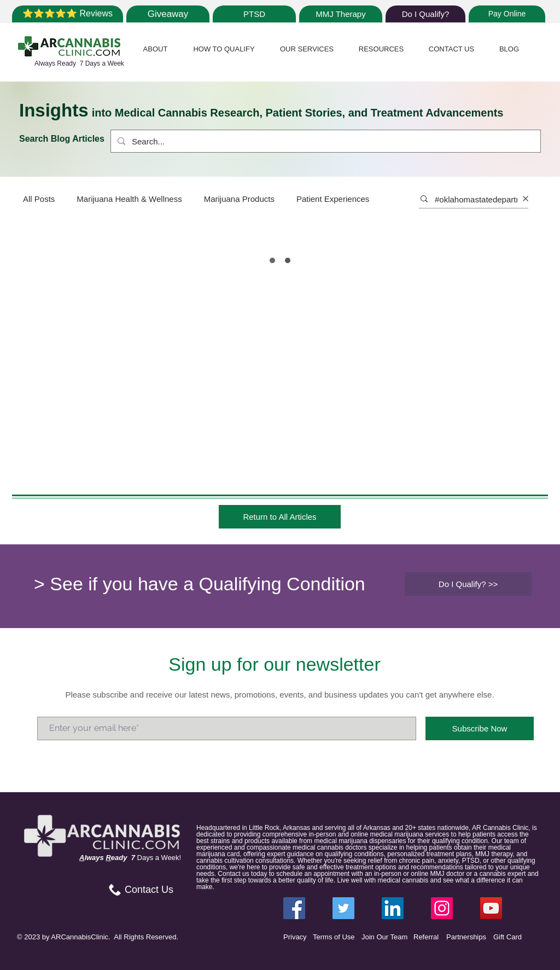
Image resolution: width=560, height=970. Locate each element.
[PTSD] (254, 14)
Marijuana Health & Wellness (129, 199)
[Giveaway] (168, 14)
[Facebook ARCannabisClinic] (294, 908)
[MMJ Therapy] (341, 14)
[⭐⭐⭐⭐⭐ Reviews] (68, 14)
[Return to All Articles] (280, 517)
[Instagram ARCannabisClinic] (442, 908)
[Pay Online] (507, 14)
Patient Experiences (333, 199)
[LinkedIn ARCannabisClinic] (393, 908)
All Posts (39, 199)
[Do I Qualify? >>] (468, 584)
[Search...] (325, 141)
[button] (155, 49)
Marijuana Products (239, 199)
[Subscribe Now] (480, 728)
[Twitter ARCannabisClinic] (343, 908)
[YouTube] (491, 908)
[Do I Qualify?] (425, 14)
